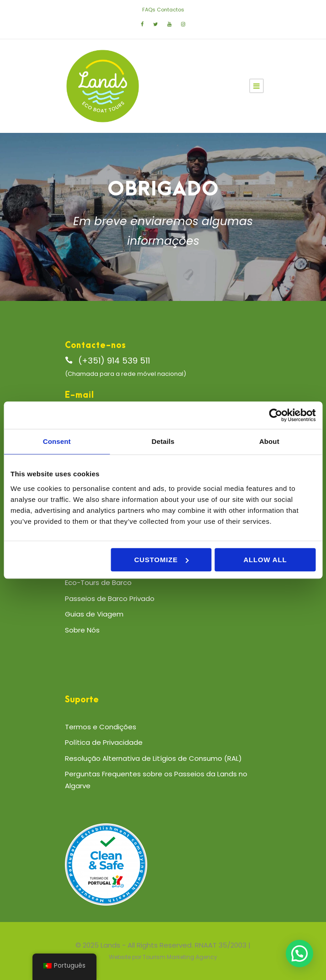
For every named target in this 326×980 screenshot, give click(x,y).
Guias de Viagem (94, 614)
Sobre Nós (82, 630)
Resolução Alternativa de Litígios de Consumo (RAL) (153, 758)
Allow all (265, 560)
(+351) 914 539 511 (114, 361)
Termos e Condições (101, 727)
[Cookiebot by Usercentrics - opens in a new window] (275, 415)
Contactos (171, 10)
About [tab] (269, 441)
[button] (299, 954)
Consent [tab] (57, 441)
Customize (161, 560)
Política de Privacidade (104, 742)
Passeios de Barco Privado (110, 598)
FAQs (149, 10)
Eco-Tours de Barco (98, 582)
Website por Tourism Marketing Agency (163, 957)
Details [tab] (163, 441)
